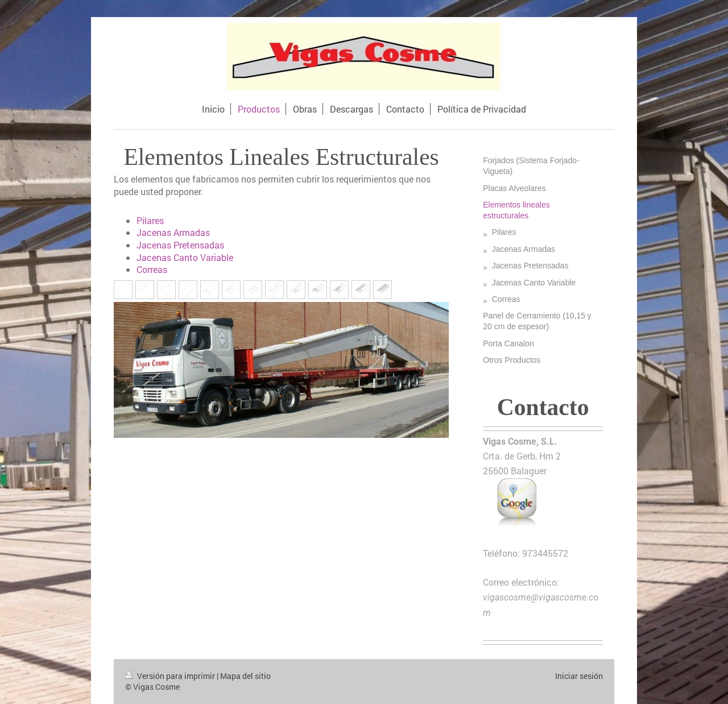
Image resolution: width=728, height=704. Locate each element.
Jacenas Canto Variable (185, 257)
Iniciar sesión (579, 676)
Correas (152, 269)
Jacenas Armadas (173, 232)
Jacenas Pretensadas (180, 245)
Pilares (150, 220)
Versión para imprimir (171, 676)
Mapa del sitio (245, 676)
